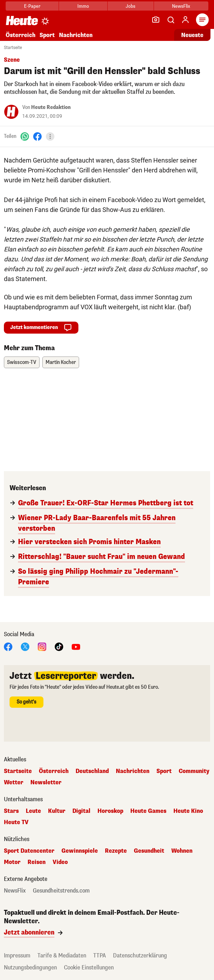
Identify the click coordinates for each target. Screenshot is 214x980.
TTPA (100, 955)
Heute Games (148, 811)
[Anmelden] (185, 20)
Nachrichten (76, 35)
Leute (33, 811)
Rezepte (116, 851)
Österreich (20, 35)
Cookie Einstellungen (89, 967)
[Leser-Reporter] (156, 20)
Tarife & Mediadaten (62, 955)
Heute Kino (188, 811)
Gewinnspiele (80, 851)
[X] (25, 646)
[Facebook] (37, 136)
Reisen (37, 862)
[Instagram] (42, 646)
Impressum (17, 955)
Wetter (14, 783)
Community (194, 771)
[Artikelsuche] (171, 20)
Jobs (130, 6)
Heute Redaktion (51, 107)
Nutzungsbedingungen (30, 967)
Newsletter (46, 783)
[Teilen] (50, 136)
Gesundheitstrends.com (61, 891)
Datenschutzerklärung (140, 955)
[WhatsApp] (25, 136)
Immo (83, 6)
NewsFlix (181, 6)
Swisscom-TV (22, 362)
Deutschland (92, 771)
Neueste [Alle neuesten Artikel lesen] (192, 35)
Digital (81, 811)
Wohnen (182, 851)
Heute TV (16, 822)
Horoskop (110, 811)
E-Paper (32, 6)
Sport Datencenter (29, 851)
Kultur (57, 811)
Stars (11, 811)
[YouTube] (76, 646)
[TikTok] (59, 646)
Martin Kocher (61, 362)
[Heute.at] (22, 20)
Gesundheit (149, 851)
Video (60, 862)
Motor (12, 862)
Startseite (13, 48)
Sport (47, 35)
